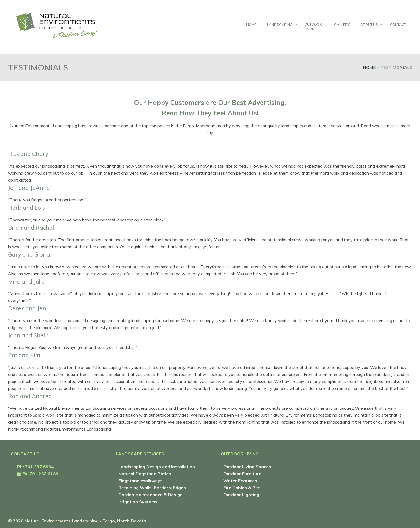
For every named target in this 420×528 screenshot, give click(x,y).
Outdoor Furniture (242, 474)
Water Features (240, 481)
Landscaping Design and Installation (157, 467)
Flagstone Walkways (140, 481)
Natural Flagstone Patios (145, 474)
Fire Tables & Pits (242, 488)
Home (369, 67)
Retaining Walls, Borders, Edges (152, 488)
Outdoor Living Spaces (247, 467)
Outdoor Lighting (241, 495)
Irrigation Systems (138, 502)
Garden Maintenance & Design (151, 495)
